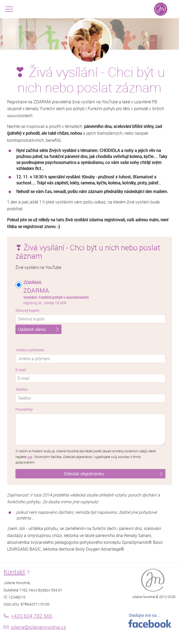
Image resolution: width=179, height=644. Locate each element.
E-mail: (21, 370)
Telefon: (22, 389)
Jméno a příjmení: (30, 350)
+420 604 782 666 (32, 616)
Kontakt (14, 572)
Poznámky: (24, 409)
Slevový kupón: (28, 310)
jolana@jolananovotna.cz (38, 627)
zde (30, 457)
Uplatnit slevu (32, 329)
